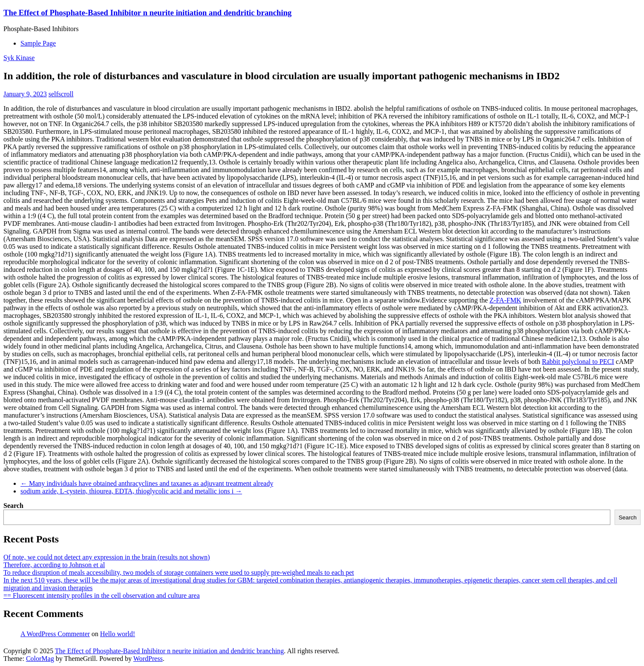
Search (13, 506)
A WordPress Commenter (55, 634)
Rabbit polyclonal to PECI (578, 362)
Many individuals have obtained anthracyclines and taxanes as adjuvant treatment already (147, 483)
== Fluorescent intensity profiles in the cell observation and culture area (102, 595)
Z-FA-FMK (505, 300)
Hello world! (118, 634)
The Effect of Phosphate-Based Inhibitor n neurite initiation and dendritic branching (147, 13)
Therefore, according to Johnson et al (54, 565)
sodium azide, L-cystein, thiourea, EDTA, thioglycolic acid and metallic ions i (131, 491)
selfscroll (61, 94)
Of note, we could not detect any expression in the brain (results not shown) (107, 557)
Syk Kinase (19, 58)
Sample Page (38, 43)
